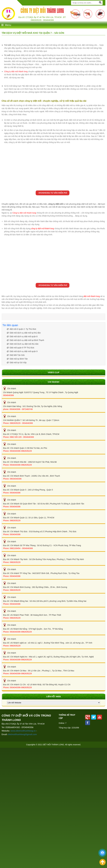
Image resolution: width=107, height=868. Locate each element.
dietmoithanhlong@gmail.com (22, 734)
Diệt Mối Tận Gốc (16, 355)
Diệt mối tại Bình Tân (17, 359)
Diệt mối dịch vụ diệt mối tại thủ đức (24, 333)
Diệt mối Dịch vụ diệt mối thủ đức (23, 344)
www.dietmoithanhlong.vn (23, 731)
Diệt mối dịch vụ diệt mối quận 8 (22, 336)
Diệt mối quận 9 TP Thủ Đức (21, 348)
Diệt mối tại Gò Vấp (17, 363)
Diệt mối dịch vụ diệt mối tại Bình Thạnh (26, 340)
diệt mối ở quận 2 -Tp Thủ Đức (22, 329)
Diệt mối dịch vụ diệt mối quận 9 (22, 351)
